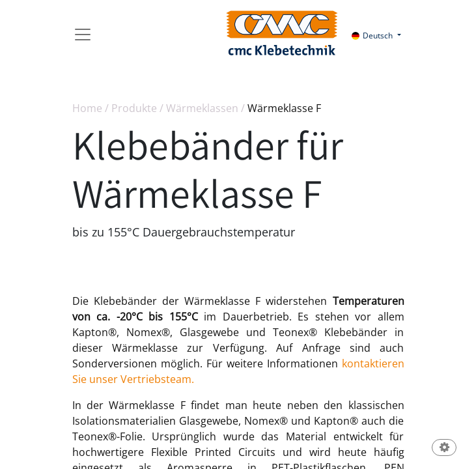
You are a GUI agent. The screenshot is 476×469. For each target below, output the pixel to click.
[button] (444, 448)
